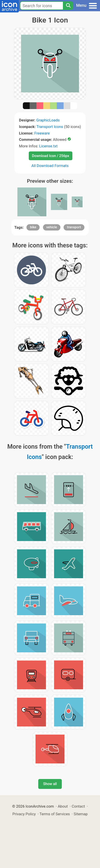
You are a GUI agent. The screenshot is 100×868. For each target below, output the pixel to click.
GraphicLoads (48, 120)
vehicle (52, 227)
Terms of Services (55, 814)
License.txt (48, 146)
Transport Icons (50, 127)
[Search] (68, 6)
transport (74, 227)
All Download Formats (50, 166)
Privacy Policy (24, 814)
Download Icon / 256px (50, 156)
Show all (50, 784)
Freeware (42, 133)
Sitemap (81, 814)
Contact (78, 806)
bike (33, 227)
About (63, 806)
